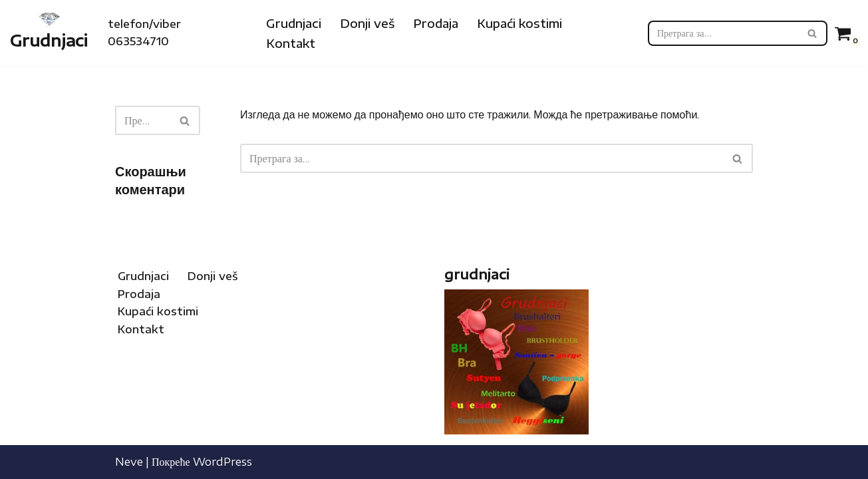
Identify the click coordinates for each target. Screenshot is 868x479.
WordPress (222, 462)
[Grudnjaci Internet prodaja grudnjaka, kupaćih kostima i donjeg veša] (49, 33)
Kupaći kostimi (519, 23)
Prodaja (436, 23)
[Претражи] (723, 33)
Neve (129, 462)
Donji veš (367, 23)
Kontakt (291, 43)
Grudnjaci (294, 23)
